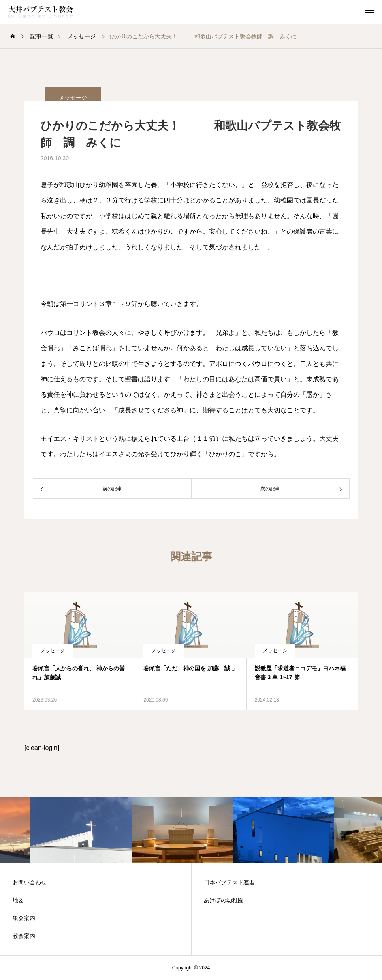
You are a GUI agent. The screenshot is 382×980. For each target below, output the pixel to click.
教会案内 (24, 936)
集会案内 (24, 918)
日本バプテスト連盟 (229, 882)
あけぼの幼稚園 (224, 900)
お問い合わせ (30, 882)
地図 (18, 900)
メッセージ (53, 650)
